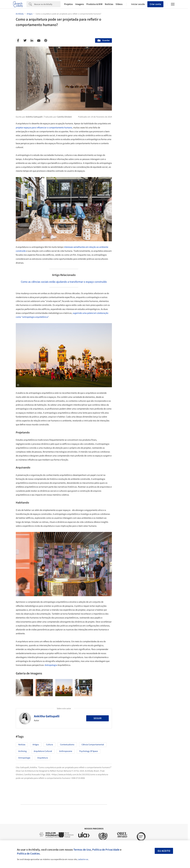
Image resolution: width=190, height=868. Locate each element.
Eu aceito (164, 851)
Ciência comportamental (93, 745)
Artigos (36, 745)
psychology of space (89, 751)
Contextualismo (67, 745)
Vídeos (119, 4)
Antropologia (51, 665)
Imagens (80, 4)
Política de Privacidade (106, 850)
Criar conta (155, 4)
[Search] (47, 4)
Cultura (49, 745)
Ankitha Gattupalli (47, 716)
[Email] (39, 40)
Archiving (22, 751)
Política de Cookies (28, 854)
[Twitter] (25, 40)
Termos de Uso (82, 850)
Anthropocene (66, 751)
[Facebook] (18, 40)
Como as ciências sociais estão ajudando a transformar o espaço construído (64, 282)
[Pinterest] (46, 40)
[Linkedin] (32, 40)
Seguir (97, 718)
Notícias (109, 4)
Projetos (68, 4)
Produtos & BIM (94, 4)
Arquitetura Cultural (43, 751)
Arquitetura (43, 758)
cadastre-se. (83, 859)
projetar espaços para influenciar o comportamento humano (44, 128)
